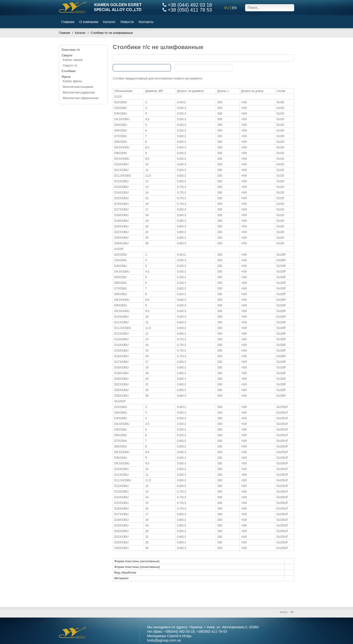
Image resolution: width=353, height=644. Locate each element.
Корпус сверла (73, 60)
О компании (89, 22)
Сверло (67, 55)
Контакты (146, 22)
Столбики (69, 71)
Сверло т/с (70, 66)
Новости (127, 22)
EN (234, 8)
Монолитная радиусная (79, 92)
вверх (284, 612)
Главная (68, 22)
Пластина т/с (71, 50)
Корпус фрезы (72, 81)
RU (227, 8)
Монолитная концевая (78, 87)
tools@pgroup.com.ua (164, 640)
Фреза (66, 77)
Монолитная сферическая (81, 98)
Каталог (109, 22)
